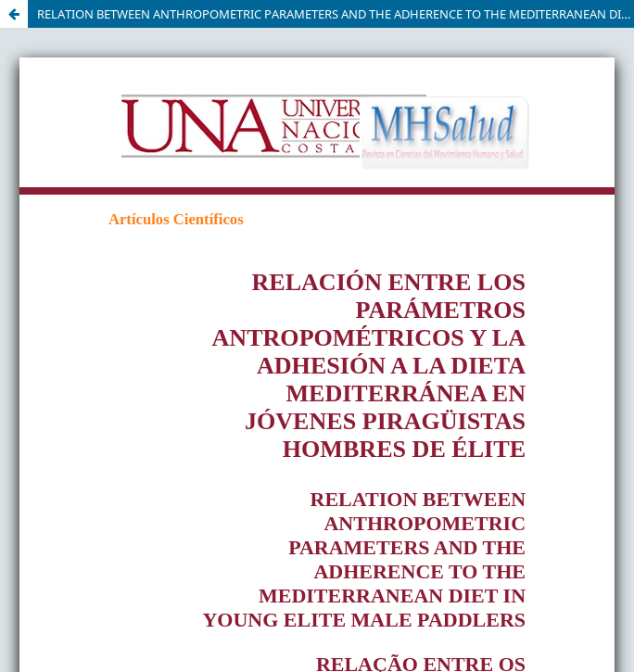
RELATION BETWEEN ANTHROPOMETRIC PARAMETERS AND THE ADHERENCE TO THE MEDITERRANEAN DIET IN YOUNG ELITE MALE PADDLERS (336, 14)
